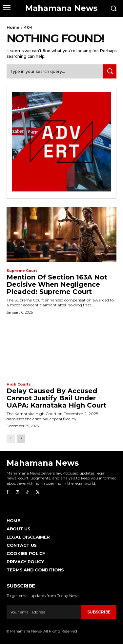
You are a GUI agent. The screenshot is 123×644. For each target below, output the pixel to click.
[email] (44, 612)
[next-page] (21, 439)
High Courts (19, 384)
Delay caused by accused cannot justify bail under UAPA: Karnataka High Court (56, 398)
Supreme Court (22, 271)
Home (13, 27)
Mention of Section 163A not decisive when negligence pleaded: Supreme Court (57, 284)
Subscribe (99, 612)
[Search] (110, 71)
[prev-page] (11, 439)
